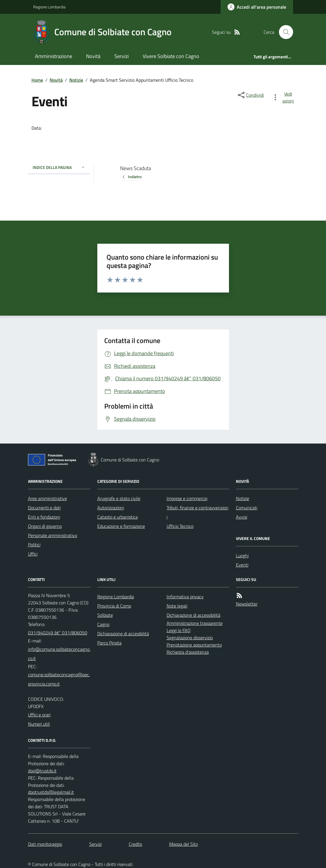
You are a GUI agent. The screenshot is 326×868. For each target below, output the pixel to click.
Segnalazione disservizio (190, 638)
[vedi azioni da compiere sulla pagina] (284, 97)
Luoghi (242, 556)
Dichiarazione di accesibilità (123, 634)
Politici (34, 545)
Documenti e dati (44, 508)
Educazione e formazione (121, 526)
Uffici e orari (39, 715)
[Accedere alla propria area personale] (257, 7)
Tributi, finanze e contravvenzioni (198, 512)
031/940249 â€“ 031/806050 (58, 633)
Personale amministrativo (53, 535)
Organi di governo (45, 526)
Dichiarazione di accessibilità (193, 615)
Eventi (242, 565)
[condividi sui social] (250, 95)
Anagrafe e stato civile (119, 498)
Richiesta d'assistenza (188, 652)
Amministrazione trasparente (195, 623)
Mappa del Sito (184, 844)
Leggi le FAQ (179, 630)
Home (37, 80)
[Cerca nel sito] (284, 32)
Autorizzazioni (111, 508)
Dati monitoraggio (45, 844)
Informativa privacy (185, 597)
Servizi (122, 56)
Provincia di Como (114, 606)
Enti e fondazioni (44, 517)
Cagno (103, 624)
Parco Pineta (109, 643)
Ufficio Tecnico (180, 526)
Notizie (76, 80)
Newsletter (247, 604)
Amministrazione (54, 56)
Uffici (33, 554)
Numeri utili (39, 724)
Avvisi (242, 517)
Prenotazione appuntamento (194, 645)
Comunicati (247, 508)
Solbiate (105, 615)
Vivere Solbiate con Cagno (171, 56)
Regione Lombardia (49, 7)
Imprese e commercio (187, 498)
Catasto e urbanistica (118, 517)
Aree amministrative (47, 498)
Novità (93, 56)
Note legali (177, 606)
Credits (135, 844)
